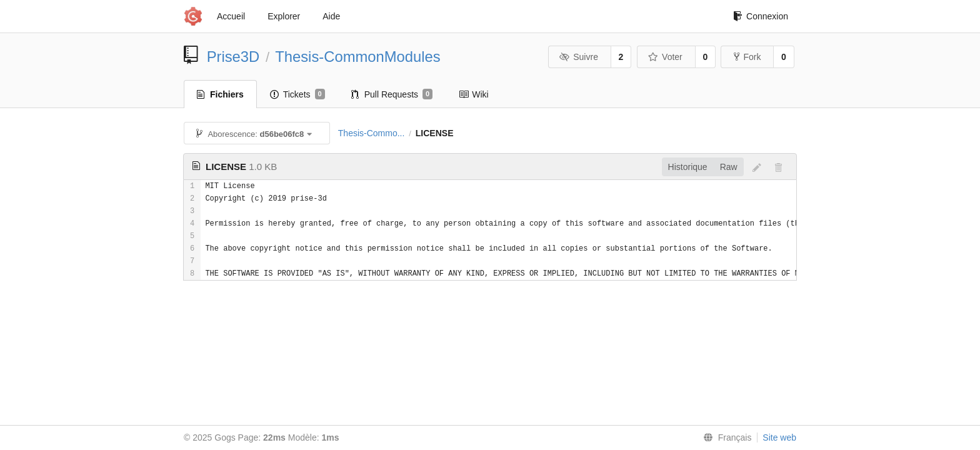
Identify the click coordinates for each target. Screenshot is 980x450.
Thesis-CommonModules (358, 57)
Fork (747, 57)
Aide (331, 16)
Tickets (297, 94)
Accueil (231, 16)
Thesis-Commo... (372, 133)
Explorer (284, 16)
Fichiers (220, 94)
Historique (688, 167)
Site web (779, 437)
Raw (729, 167)
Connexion (761, 16)
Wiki (473, 94)
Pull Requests (392, 94)
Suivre (579, 57)
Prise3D (233, 57)
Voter (665, 57)
